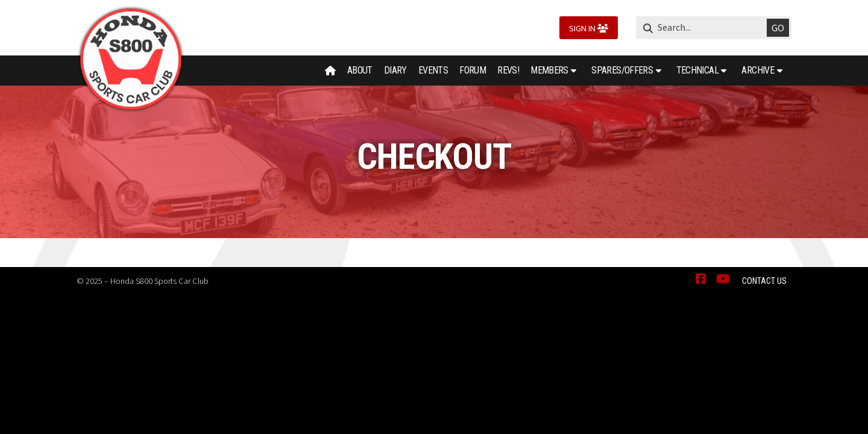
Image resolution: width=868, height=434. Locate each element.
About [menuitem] (360, 70)
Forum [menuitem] (473, 70)
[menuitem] (331, 71)
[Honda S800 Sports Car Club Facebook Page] (701, 280)
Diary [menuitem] (395, 70)
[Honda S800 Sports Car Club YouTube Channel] (723, 280)
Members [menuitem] (549, 70)
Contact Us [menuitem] (764, 281)
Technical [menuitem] (697, 70)
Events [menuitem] (433, 70)
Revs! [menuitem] (508, 70)
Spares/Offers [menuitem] (622, 70)
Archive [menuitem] (758, 70)
